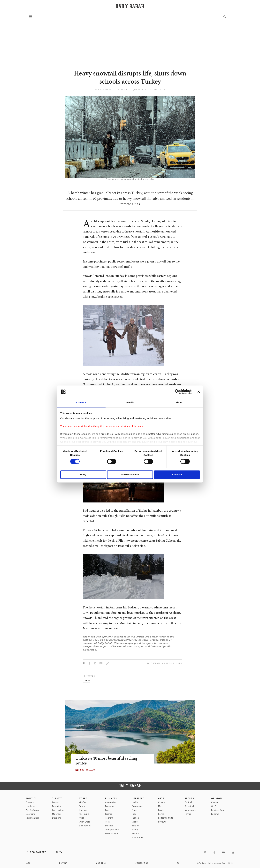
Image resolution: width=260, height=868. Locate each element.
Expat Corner (138, 837)
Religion (135, 826)
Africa (81, 818)
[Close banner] (199, 392)
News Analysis (32, 818)
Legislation (31, 806)
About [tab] (179, 402)
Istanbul (56, 802)
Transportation (112, 830)
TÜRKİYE (57, 798)
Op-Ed (214, 806)
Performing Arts (166, 818)
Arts (161, 798)
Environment (137, 806)
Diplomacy (31, 802)
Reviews (162, 822)
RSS (179, 863)
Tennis (188, 814)
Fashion (135, 818)
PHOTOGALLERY (88, 770)
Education (57, 806)
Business (111, 798)
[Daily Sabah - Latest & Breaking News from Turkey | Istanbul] (130, 6)
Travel (134, 810)
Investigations (59, 810)
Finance (109, 814)
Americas (83, 810)
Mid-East (83, 802)
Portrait (162, 814)
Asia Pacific (84, 814)
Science (135, 822)
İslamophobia (85, 826)
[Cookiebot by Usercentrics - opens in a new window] (177, 392)
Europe (82, 806)
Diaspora (57, 818)
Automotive (111, 802)
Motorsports (191, 810)
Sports (189, 798)
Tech (107, 822)
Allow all (177, 475)
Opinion (217, 798)
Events (161, 810)
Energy (108, 810)
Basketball (189, 806)
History (135, 830)
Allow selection (130, 475)
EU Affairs (30, 814)
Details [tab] (130, 402)
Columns (215, 802)
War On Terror (32, 810)
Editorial (215, 814)
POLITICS (31, 798)
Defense (109, 826)
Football (188, 802)
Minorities (57, 814)
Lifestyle (138, 798)
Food (134, 814)
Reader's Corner (219, 810)
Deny (83, 475)
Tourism (109, 818)
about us (101, 863)
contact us (142, 863)
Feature (135, 834)
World (83, 798)
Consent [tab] (81, 402)
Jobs (28, 863)
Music (161, 806)
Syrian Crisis (84, 822)
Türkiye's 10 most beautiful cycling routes (106, 761)
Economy (109, 806)
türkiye (86, 681)
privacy (63, 863)
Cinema (162, 802)
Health (135, 802)
